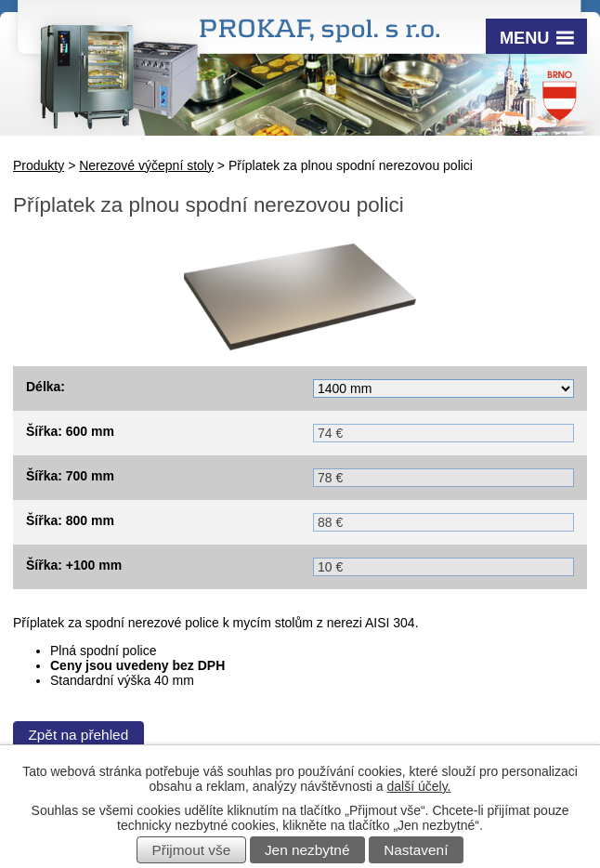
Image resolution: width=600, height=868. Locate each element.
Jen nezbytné (307, 850)
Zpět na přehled (78, 735)
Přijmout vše (192, 850)
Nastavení (416, 850)
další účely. (419, 786)
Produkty (39, 165)
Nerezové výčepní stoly (146, 165)
